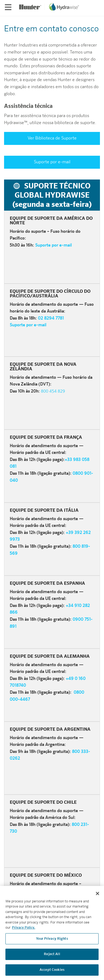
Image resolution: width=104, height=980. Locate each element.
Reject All (52, 957)
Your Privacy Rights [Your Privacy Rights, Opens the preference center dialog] (52, 941)
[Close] (97, 896)
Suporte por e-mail (52, 162)
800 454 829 (53, 391)
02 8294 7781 (51, 318)
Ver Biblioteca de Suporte (52, 138)
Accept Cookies (52, 973)
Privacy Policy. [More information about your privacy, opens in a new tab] (24, 930)
